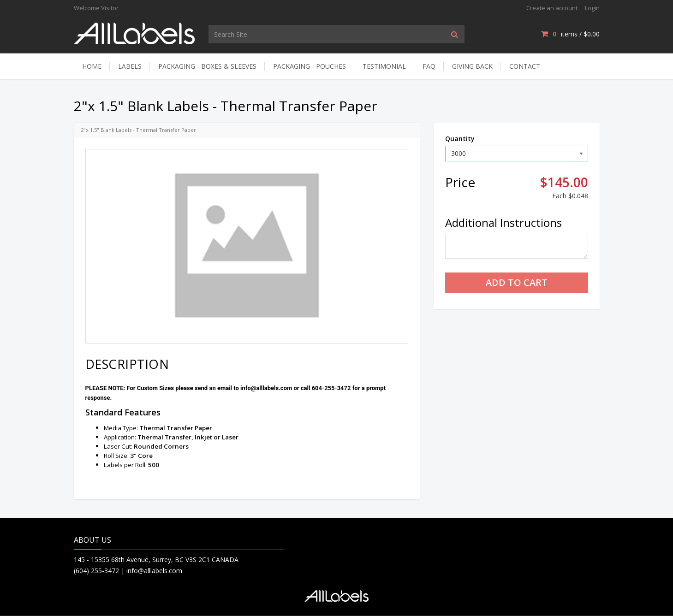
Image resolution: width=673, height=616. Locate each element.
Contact (525, 66)
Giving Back (472, 66)
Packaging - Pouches (310, 66)
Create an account (552, 8)
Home (92, 66)
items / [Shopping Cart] (570, 34)
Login (592, 8)
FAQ (429, 66)
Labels (130, 66)
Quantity (460, 139)
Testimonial (384, 66)
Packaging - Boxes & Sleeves (207, 66)
